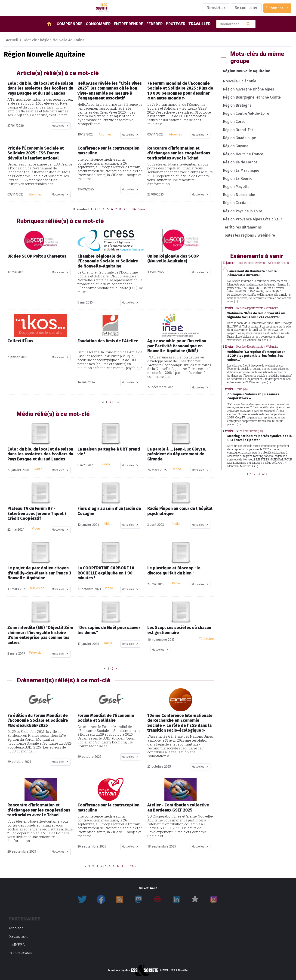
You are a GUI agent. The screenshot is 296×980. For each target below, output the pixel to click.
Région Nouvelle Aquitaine (247, 71)
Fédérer (154, 24)
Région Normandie (239, 195)
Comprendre (70, 24)
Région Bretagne (237, 105)
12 (132, 866)
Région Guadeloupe (239, 138)
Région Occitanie (237, 203)
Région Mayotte (236, 187)
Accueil (12, 40)
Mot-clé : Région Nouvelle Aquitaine (54, 40)
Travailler (199, 24)
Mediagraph (18, 936)
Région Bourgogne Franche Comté (252, 97)
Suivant (143, 209)
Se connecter (246, 8)
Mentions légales (119, 970)
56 (134, 209)
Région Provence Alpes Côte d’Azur (253, 219)
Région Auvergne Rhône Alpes (248, 89)
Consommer (98, 24)
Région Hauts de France (243, 154)
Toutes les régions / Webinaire (249, 235)
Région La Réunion (239, 179)
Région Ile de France (240, 162)
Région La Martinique (241, 170)
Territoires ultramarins (242, 227)
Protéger (176, 24)
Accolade (16, 928)
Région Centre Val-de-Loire (246, 113)
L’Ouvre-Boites (20, 953)
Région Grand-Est (238, 130)
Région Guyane (236, 146)
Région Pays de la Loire (243, 211)
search (248, 24)
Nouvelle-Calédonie (240, 81)
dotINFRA (17, 945)
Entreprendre (128, 24)
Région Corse (234, 122)
